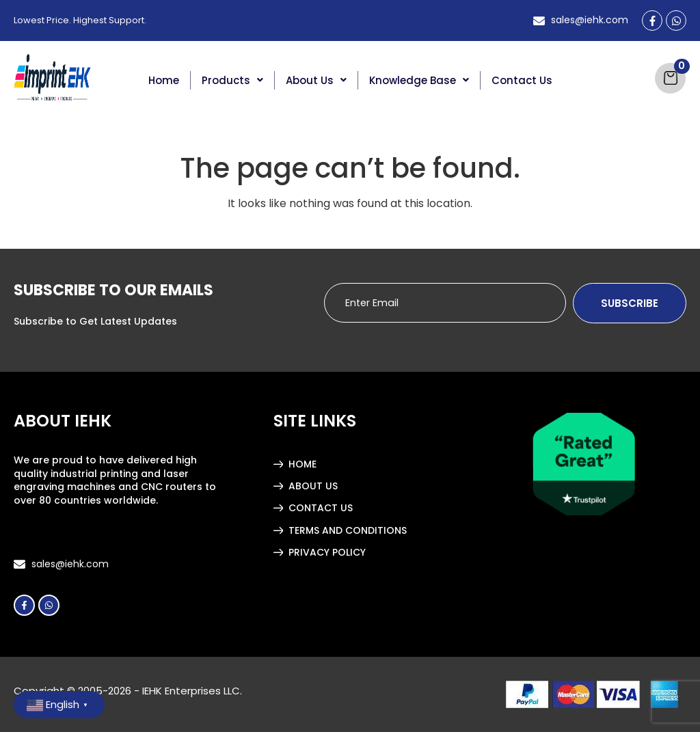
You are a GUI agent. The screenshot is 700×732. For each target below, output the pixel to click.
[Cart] (670, 78)
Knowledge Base (419, 80)
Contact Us (522, 80)
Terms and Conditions (348, 530)
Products (232, 80)
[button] (233, 80)
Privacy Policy (327, 552)
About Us (316, 80)
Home (164, 80)
